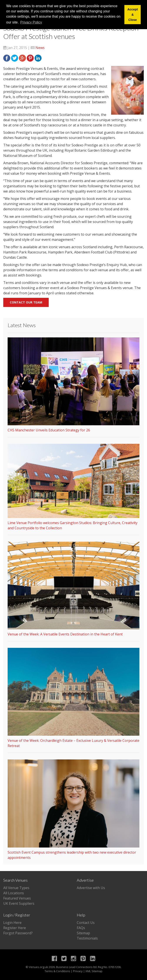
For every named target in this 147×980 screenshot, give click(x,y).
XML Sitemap (94, 971)
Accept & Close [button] (133, 15)
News (40, 48)
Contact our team (26, 302)
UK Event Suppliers (19, 903)
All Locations (14, 893)
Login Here (12, 923)
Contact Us (86, 923)
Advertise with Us (91, 888)
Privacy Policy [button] (31, 22)
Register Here (15, 928)
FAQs (81, 928)
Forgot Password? (18, 933)
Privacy (78, 971)
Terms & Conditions (57, 971)
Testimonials (87, 938)
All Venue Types (16, 888)
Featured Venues (17, 898)
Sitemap (83, 933)
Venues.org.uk (38, 967)
